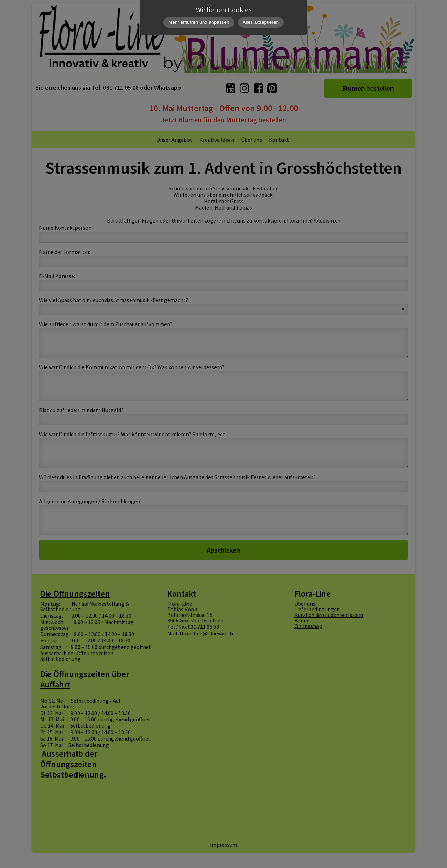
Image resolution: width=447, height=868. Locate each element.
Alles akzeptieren (261, 22)
